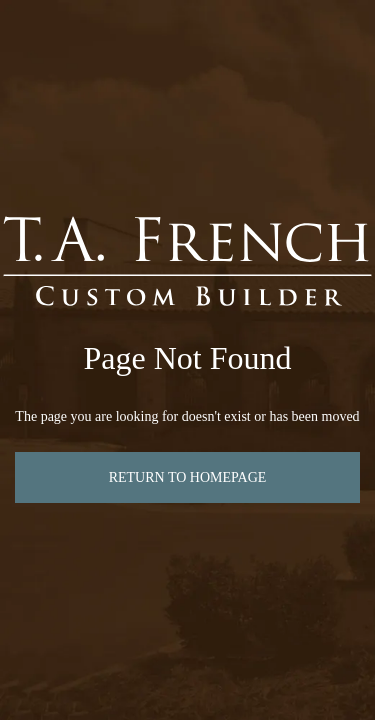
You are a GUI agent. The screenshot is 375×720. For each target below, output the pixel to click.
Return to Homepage (188, 477)
